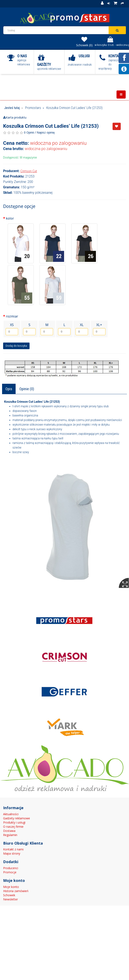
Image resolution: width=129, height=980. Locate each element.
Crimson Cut (29, 171)
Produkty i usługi (14, 822)
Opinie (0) (27, 389)
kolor (10, 218)
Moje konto (11, 887)
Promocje (10, 872)
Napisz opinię (46, 132)
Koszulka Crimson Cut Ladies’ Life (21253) (74, 108)
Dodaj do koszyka (16, 346)
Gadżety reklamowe (17, 818)
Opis (9, 389)
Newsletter (11, 899)
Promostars (33, 108)
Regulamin (10, 835)
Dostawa (9, 831)
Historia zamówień (16, 891)
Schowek (9, 895)
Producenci (11, 868)
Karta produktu (15, 117)
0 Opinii (29, 132)
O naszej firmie (13, 827)
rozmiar (12, 316)
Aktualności (11, 814)
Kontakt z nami (13, 849)
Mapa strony (12, 853)
